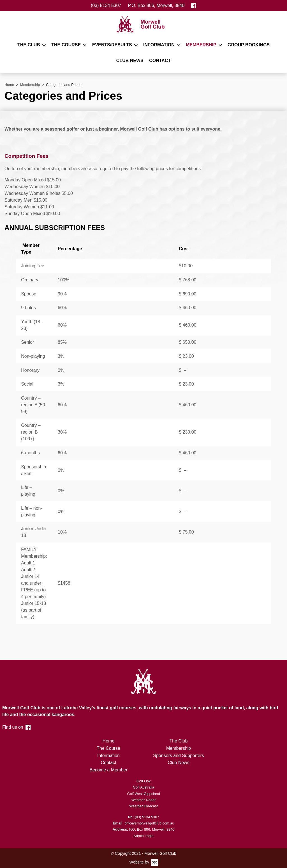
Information (159, 45)
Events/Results (112, 45)
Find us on (16, 727)
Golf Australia (143, 787)
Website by (139, 862)
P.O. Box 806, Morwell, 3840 (156, 5)
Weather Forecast (143, 806)
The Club (29, 45)
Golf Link (144, 781)
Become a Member (108, 770)
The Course (66, 45)
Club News (130, 61)
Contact (160, 61)
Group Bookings (249, 45)
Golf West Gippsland (143, 794)
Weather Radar (144, 800)
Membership (201, 45)
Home (109, 741)
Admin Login (143, 836)
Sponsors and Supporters (178, 756)
